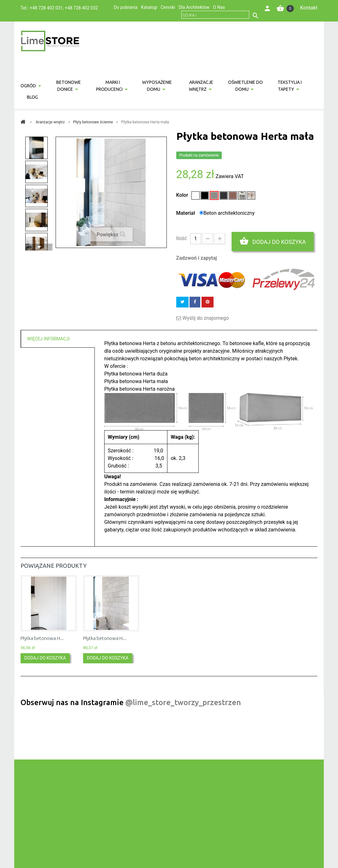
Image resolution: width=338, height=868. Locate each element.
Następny (39, 247)
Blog (32, 97)
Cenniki (168, 7)
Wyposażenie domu (157, 86)
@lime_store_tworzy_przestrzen (183, 702)
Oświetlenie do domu (245, 86)
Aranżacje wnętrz (201, 86)
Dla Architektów (194, 7)
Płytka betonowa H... (42, 638)
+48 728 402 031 (46, 8)
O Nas (219, 7)
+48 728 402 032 (81, 8)
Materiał (186, 213)
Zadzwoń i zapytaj (197, 258)
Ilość (182, 238)
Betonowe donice (69, 86)
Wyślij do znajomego (206, 318)
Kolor (183, 195)
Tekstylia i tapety (290, 86)
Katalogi (149, 7)
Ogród (28, 86)
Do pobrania (126, 7)
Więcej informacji (48, 339)
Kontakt (309, 8)
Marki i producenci (109, 86)
